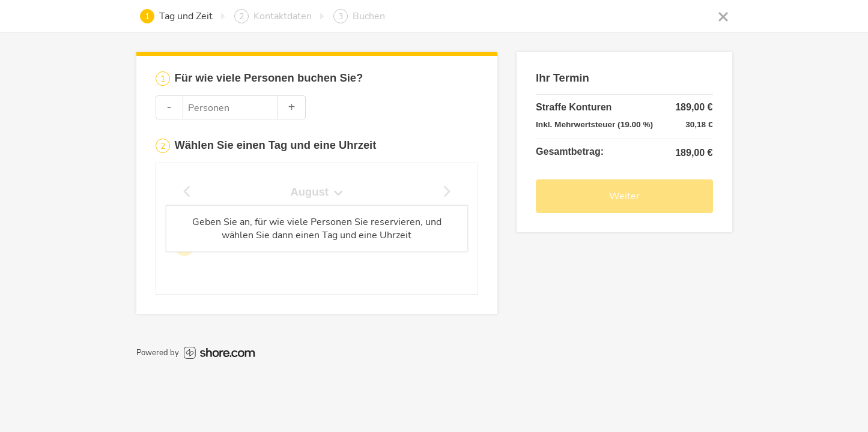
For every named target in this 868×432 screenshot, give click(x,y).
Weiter (624, 196)
